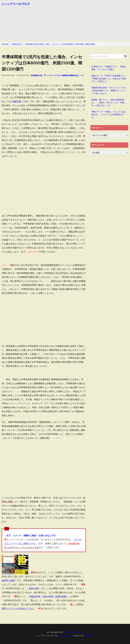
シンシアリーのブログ (16, 4)
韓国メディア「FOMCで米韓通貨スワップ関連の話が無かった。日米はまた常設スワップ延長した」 (109, 79)
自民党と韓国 (8, 580)
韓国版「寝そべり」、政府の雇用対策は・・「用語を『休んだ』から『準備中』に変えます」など (108, 102)
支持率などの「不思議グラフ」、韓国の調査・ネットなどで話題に (109, 68)
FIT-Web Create (65, 636)
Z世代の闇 (33, 588)
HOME (6, 44)
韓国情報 (65, 75)
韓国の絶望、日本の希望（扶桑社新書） (49, 596)
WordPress (90, 636)
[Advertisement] (65, 25)
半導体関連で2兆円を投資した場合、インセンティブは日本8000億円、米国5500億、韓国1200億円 (60, 44)
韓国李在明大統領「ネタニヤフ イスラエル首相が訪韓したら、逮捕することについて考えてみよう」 (109, 90)
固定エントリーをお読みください (18, 608)
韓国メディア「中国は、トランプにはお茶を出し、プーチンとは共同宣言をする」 (109, 114)
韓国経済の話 (17, 44)
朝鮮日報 (17, 101)
